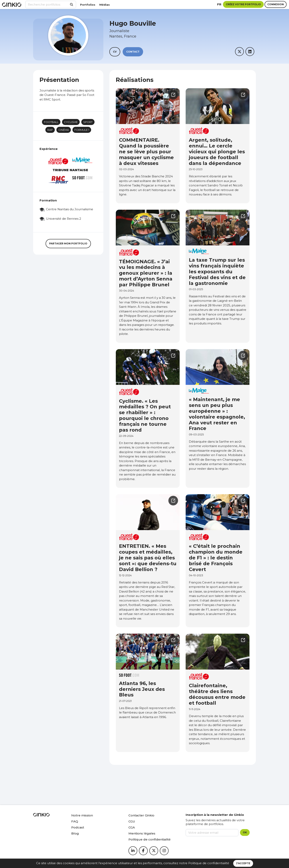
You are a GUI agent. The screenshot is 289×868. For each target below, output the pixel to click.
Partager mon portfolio (68, 243)
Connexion (276, 4)
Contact (133, 52)
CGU (132, 821)
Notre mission (82, 815)
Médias (105, 5)
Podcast (78, 827)
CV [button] (115, 52)
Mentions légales (142, 833)
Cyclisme (71, 122)
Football (51, 122)
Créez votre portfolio (243, 4)
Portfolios (88, 5)
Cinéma (64, 130)
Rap (50, 130)
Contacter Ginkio (141, 815)
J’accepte (243, 863)
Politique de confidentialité (209, 863)
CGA (132, 827)
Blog (75, 833)
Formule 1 (82, 130)
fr (219, 4)
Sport (88, 122)
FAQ (75, 821)
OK (245, 832)
